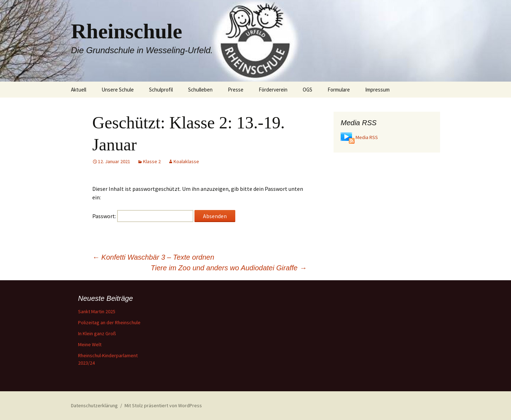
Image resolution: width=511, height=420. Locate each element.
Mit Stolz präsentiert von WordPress (163, 405)
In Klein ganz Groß (97, 333)
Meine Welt (90, 344)
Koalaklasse (186, 161)
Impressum (377, 90)
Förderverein (273, 90)
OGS (307, 90)
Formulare (339, 90)
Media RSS (367, 137)
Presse (236, 90)
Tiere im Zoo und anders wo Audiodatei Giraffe (229, 268)
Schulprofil (161, 90)
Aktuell (79, 90)
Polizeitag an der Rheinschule (109, 322)
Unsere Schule (118, 90)
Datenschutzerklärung (94, 405)
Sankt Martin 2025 (97, 311)
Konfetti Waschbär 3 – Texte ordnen (153, 257)
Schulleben (200, 90)
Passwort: (143, 216)
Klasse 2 (152, 161)
